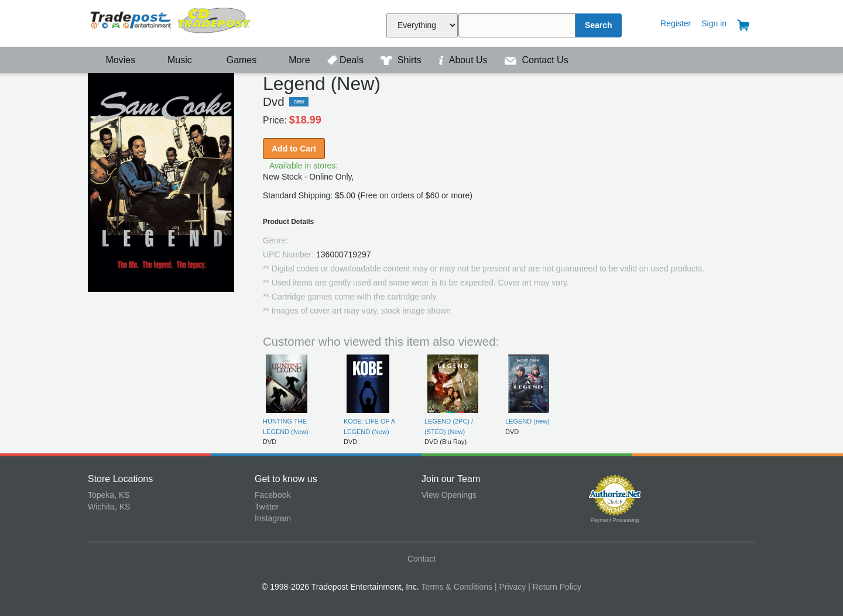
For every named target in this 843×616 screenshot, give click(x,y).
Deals (347, 60)
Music (174, 60)
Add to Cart (294, 149)
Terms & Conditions (457, 587)
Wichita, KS (109, 507)
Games (234, 60)
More (293, 60)
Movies (113, 60)
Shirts (402, 60)
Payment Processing (615, 520)
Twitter (267, 507)
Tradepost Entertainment (171, 22)
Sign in (714, 23)
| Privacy (510, 587)
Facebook (273, 495)
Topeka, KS (109, 495)
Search (599, 25)
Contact (421, 559)
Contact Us (537, 60)
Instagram (273, 518)
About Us (464, 60)
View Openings (449, 495)
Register (676, 23)
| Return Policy (555, 587)
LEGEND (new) (527, 421)
